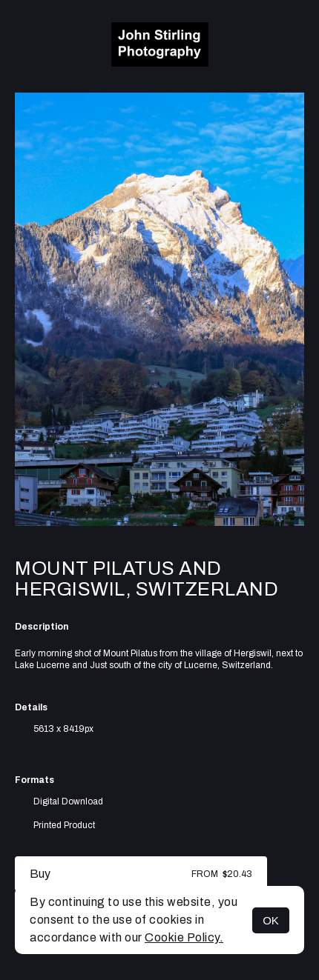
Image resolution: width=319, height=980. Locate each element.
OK (271, 920)
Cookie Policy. (184, 937)
